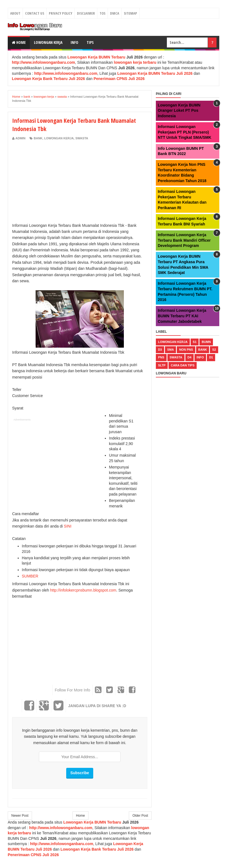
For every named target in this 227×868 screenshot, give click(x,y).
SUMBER (30, 576)
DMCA (115, 13)
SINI (68, 526)
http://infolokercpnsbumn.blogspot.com (83, 590)
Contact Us (35, 13)
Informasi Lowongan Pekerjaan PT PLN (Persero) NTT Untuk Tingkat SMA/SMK (185, 132)
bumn (206, 342)
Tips (90, 42)
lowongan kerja (59, 138)
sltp (162, 365)
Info (74, 42)
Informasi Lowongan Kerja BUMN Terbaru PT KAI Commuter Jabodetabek (182, 316)
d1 (211, 357)
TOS (102, 13)
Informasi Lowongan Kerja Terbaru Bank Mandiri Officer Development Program (184, 240)
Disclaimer (86, 13)
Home (19, 42)
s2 (214, 350)
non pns (186, 350)
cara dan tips (183, 365)
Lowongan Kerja (48, 42)
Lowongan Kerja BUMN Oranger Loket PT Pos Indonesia (179, 111)
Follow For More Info (73, 690)
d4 (189, 357)
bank (38, 138)
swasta (82, 138)
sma (170, 350)
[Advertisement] (58, 182)
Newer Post (20, 816)
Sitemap (130, 13)
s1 (195, 342)
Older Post (140, 816)
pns (161, 357)
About (15, 13)
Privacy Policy (61, 13)
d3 (160, 350)
